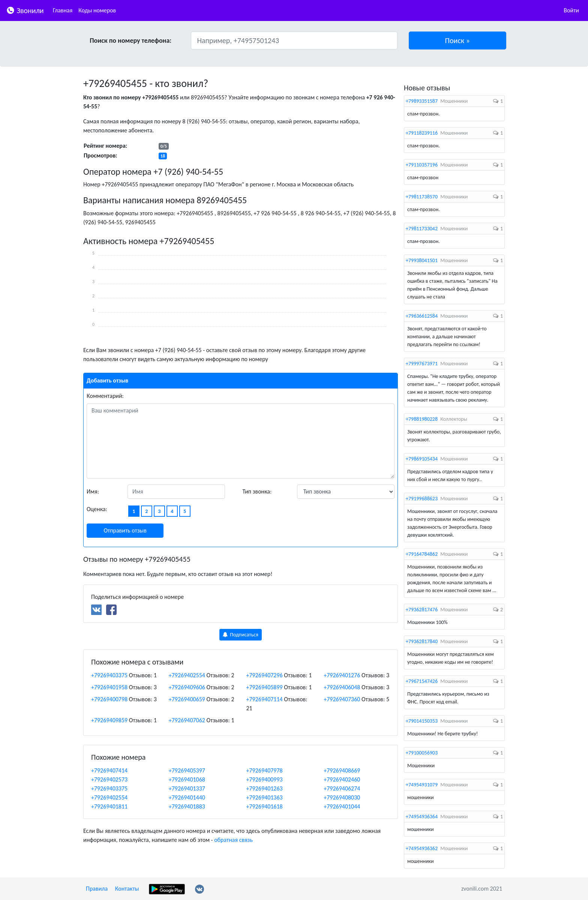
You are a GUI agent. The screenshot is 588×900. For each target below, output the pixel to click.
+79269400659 (187, 699)
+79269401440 (187, 797)
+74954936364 (422, 817)
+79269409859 (109, 720)
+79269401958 (109, 687)
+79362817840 (422, 641)
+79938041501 (422, 260)
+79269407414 (109, 770)
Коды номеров (97, 10)
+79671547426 (422, 681)
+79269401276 (342, 675)
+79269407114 (265, 699)
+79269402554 (187, 675)
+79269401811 (109, 806)
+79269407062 (187, 720)
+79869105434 (422, 459)
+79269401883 (187, 806)
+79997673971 (422, 364)
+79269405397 (187, 770)
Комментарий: (105, 396)
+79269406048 (342, 687)
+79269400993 (265, 779)
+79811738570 (422, 197)
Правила (97, 889)
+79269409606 (187, 687)
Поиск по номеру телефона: (130, 40)
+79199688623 (422, 499)
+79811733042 (422, 229)
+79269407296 (265, 675)
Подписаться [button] (241, 635)
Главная (63, 10)
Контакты (127, 889)
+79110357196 (422, 165)
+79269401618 (265, 806)
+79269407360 (342, 699)
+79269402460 (342, 779)
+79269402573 (109, 779)
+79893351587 (422, 101)
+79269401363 (265, 797)
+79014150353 (422, 721)
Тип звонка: (257, 491)
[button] (458, 40)
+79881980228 (422, 419)
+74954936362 (422, 848)
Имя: (93, 491)
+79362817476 (422, 610)
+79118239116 (422, 133)
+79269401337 (187, 788)
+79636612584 (422, 316)
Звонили (25, 10)
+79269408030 (342, 797)
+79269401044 (342, 806)
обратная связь (233, 840)
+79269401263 (265, 788)
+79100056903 (422, 753)
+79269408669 (342, 770)
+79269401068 (187, 779)
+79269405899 (265, 687)
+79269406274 (342, 788)
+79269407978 (265, 770)
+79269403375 (109, 675)
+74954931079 (422, 785)
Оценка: (97, 509)
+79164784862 (422, 554)
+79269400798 (109, 699)
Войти (571, 10)
